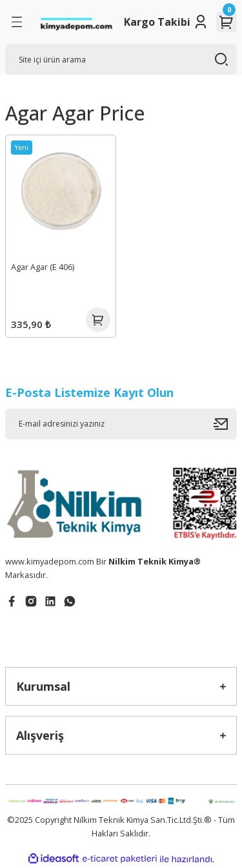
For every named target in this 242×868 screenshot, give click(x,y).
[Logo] (76, 22)
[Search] (121, 59)
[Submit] (225, 424)
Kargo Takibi (157, 22)
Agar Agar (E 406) (43, 267)
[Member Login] (201, 22)
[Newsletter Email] (121, 424)
